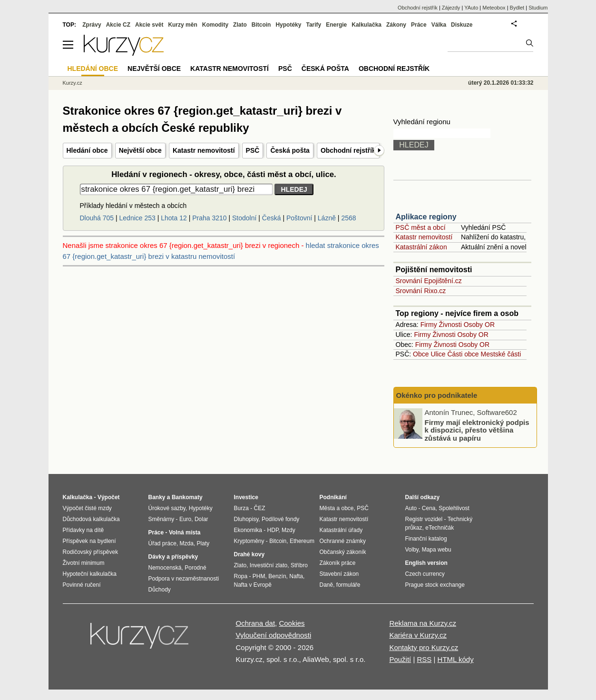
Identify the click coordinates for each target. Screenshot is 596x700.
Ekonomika (248, 530)
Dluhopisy (246, 519)
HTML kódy (456, 659)
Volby (412, 550)
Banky (157, 497)
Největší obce (140, 150)
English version (426, 563)
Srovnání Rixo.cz (421, 291)
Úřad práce (162, 543)
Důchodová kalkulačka (91, 519)
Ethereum (302, 541)
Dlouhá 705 (97, 218)
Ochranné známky (343, 541)
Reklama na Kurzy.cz (423, 623)
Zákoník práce (338, 563)
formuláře (348, 585)
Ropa (241, 576)
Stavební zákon (339, 574)
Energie (336, 25)
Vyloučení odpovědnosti (274, 635)
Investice (246, 497)
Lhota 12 (174, 218)
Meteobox (494, 8)
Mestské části (501, 354)
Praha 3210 (209, 218)
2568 (348, 218)
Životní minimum (84, 563)
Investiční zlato (269, 565)
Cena (429, 508)
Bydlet (517, 8)
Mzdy (288, 530)
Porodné (195, 568)
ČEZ (260, 508)
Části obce (463, 354)
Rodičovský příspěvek (91, 552)
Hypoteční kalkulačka (90, 574)
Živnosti (450, 325)
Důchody (160, 590)
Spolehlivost (454, 508)
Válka (439, 25)
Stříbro (299, 565)
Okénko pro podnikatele (437, 395)
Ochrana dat (256, 623)
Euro (185, 519)
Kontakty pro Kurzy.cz (424, 647)
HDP (273, 530)
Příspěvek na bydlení (89, 541)
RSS (424, 659)
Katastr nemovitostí (204, 150)
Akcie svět (149, 25)
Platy (203, 543)
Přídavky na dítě (83, 530)
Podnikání (333, 497)
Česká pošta (290, 150)
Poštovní (299, 218)
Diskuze (462, 25)
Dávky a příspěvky (173, 557)
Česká (272, 218)
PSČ (253, 150)
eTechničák (440, 528)
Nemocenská (165, 568)
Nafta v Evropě (253, 585)
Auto (411, 508)
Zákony (396, 25)
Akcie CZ (118, 25)
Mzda (187, 543)
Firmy (429, 325)
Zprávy (92, 25)
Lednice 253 (137, 218)
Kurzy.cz (73, 83)
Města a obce (337, 508)
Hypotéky (288, 25)
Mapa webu (437, 550)
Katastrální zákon (421, 247)
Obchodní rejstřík (348, 150)
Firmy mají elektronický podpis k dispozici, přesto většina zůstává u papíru (477, 430)
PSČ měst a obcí (421, 227)
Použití (400, 659)
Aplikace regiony (426, 217)
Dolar (201, 519)
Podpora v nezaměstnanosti (184, 579)
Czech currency (425, 574)
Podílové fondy (280, 519)
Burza (241, 508)
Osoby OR (479, 325)
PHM (259, 576)
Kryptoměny (249, 541)
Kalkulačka (366, 25)
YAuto (471, 8)
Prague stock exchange (435, 585)
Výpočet (109, 497)
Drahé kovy (249, 554)
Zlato (240, 25)
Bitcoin (261, 25)
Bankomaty (187, 497)
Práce (419, 25)
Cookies (292, 623)
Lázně (327, 218)
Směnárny (161, 519)
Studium (538, 8)
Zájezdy (451, 8)
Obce (421, 354)
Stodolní (244, 218)
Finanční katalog (426, 539)
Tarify (313, 25)
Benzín (277, 576)
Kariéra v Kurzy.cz (418, 635)
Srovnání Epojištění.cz (429, 281)
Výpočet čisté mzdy (87, 508)
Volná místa (185, 532)
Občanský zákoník (343, 552)
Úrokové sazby (167, 508)
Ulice (438, 354)
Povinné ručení (82, 585)
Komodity (215, 25)
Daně (327, 585)
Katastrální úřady (341, 530)
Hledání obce (87, 150)
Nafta (296, 576)
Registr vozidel (424, 519)
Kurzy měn (182, 25)
